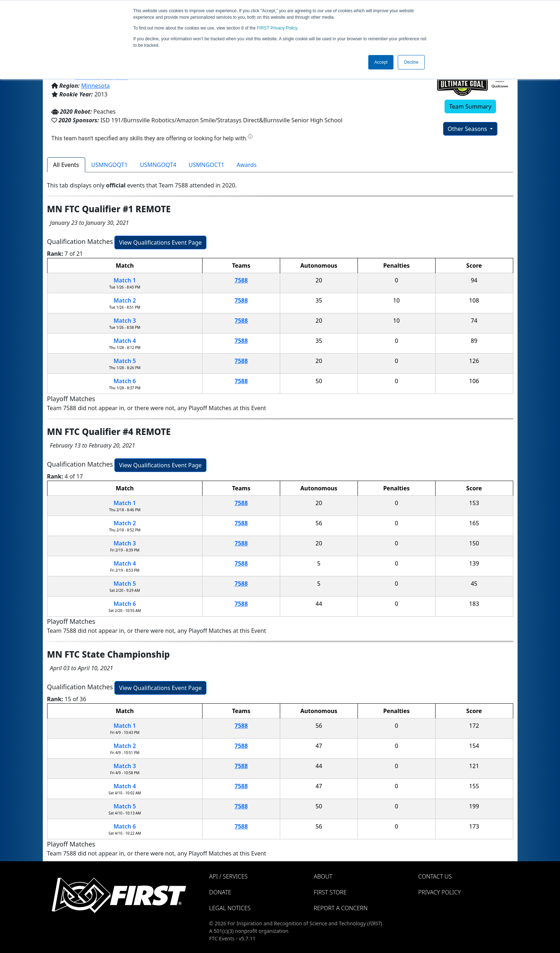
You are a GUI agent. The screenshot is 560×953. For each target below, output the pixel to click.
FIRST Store (330, 892)
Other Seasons (468, 129)
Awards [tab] (247, 165)
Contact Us (435, 876)
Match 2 (125, 300)
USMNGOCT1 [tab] (206, 165)
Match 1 (125, 280)
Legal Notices (230, 908)
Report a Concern (341, 908)
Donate (220, 892)
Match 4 (125, 341)
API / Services (229, 876)
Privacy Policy (277, 28)
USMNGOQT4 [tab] (158, 165)
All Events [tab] (66, 165)
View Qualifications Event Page (160, 242)
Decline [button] (411, 62)
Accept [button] (381, 62)
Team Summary (470, 106)
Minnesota (96, 86)
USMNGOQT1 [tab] (110, 165)
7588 (241, 280)
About (323, 876)
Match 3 (125, 321)
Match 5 (125, 361)
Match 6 (125, 381)
